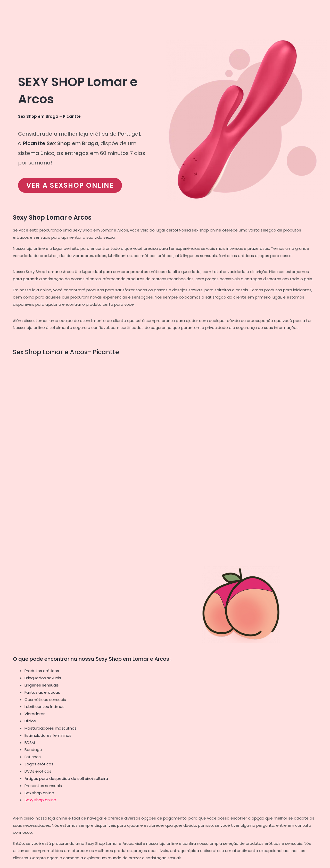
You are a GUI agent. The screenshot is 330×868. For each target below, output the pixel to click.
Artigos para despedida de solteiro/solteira (66, 778)
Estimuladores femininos (48, 735)
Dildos (30, 721)
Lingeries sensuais (42, 685)
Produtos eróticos (42, 671)
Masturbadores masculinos (51, 728)
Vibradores (35, 714)
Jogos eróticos (39, 764)
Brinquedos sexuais (43, 678)
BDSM (30, 743)
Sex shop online (39, 793)
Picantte (34, 143)
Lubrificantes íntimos (44, 706)
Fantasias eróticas (42, 692)
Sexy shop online (40, 800)
